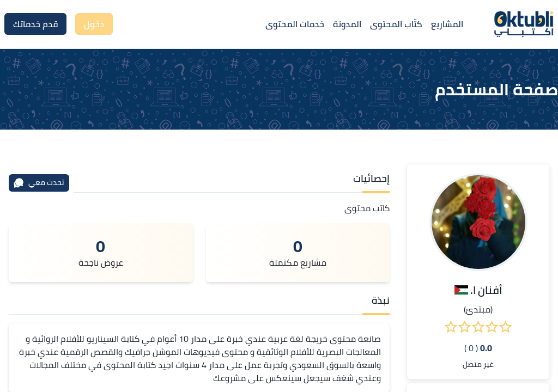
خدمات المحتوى (295, 24)
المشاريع (447, 24)
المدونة (347, 24)
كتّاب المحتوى (396, 24)
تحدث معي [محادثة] (39, 182)
